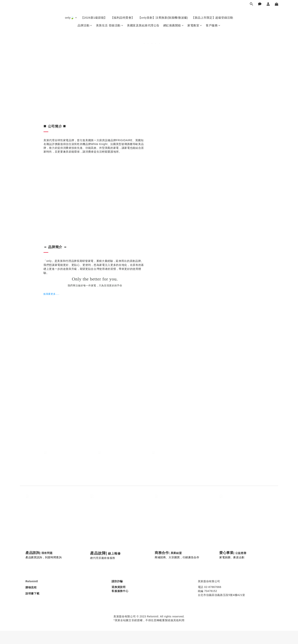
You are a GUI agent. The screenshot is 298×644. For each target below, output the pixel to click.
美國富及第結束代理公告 (143, 25)
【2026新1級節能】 (94, 18)
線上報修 (114, 553)
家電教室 (195, 25)
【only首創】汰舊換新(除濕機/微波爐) (163, 18)
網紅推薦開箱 (174, 25)
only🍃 (71, 18)
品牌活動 (85, 25)
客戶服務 (213, 25)
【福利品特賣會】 (123, 18)
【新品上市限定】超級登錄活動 (212, 18)
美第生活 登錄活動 (110, 25)
